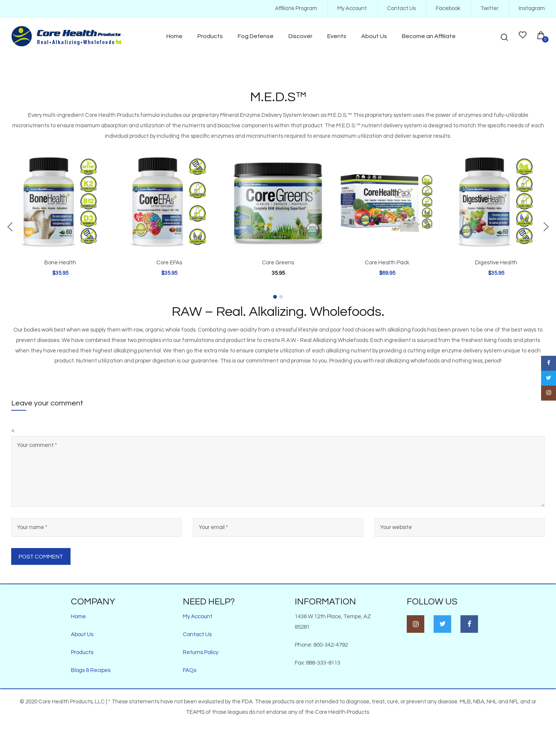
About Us (82, 634)
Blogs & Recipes (91, 670)
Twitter (489, 8)
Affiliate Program (296, 8)
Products (82, 652)
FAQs (190, 670)
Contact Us (401, 8)
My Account (352, 8)
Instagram (532, 8)
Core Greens (278, 263)
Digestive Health (496, 263)
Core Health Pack (387, 263)
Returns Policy (201, 652)
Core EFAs (169, 263)
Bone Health (60, 263)
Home (78, 617)
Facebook (448, 8)
